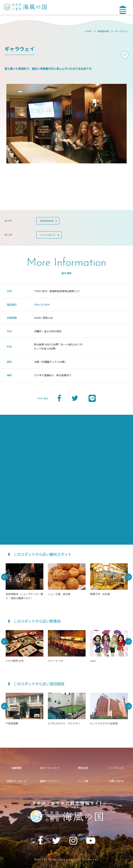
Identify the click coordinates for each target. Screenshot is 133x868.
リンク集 (83, 781)
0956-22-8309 (42, 305)
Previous (5, 577)
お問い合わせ (116, 781)
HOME (88, 31)
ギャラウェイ (122, 31)
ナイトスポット (48, 235)
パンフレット (116, 768)
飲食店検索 (103, 31)
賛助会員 (83, 768)
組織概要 (17, 768)
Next (128, 577)
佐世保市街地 (47, 221)
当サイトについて (50, 768)
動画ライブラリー (50, 781)
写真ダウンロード (17, 781)
